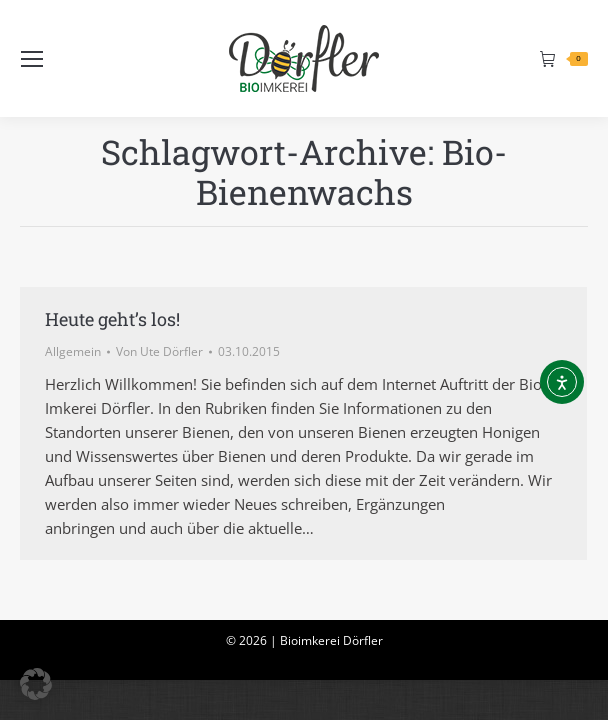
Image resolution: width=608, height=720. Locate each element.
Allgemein (73, 351)
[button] (36, 684)
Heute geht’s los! (112, 319)
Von (159, 351)
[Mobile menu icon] (32, 59)
